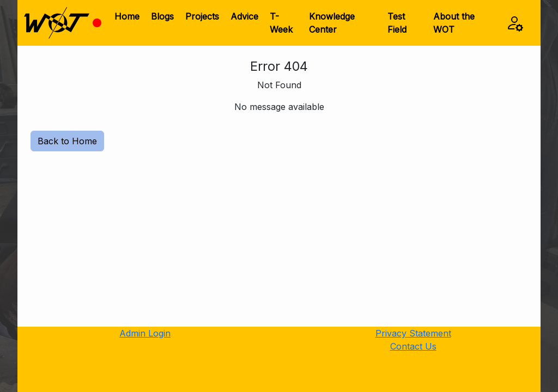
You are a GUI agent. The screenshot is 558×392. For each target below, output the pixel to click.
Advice (244, 16)
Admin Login (145, 333)
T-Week (281, 23)
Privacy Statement (413, 333)
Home (127, 16)
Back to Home (67, 141)
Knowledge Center (332, 23)
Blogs (162, 16)
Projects (202, 16)
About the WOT (454, 23)
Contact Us (413, 346)
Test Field (397, 23)
